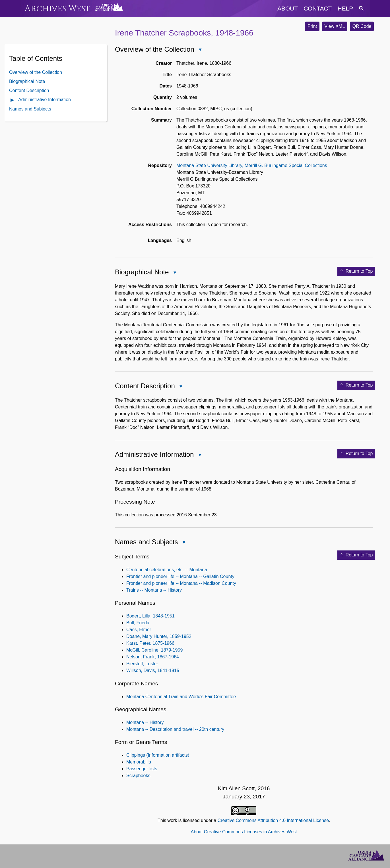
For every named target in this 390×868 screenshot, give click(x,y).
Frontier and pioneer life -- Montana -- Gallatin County (180, 576)
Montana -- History (145, 722)
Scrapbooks (138, 776)
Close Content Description (181, 387)
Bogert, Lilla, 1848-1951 (150, 616)
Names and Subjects (30, 109)
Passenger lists (142, 769)
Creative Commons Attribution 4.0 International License (273, 820)
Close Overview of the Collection (200, 50)
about (288, 8)
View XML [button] (335, 26)
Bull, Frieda (138, 623)
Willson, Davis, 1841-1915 (153, 670)
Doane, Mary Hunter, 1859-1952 (159, 636)
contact (318, 8)
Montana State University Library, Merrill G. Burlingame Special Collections (252, 165)
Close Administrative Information (199, 455)
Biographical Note (27, 81)
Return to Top (356, 272)
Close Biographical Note (174, 273)
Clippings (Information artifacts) (158, 755)
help (345, 8)
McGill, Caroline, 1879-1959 (154, 650)
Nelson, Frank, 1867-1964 (153, 657)
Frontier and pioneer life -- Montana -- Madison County (181, 583)
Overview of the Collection (36, 72)
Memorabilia (139, 762)
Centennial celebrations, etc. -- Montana (167, 570)
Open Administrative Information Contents (13, 100)
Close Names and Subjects (183, 543)
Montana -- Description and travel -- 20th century (175, 729)
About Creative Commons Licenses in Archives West (244, 832)
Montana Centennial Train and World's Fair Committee (181, 697)
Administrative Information (45, 100)
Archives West (57, 9)
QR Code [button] (362, 26)
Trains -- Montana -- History (154, 590)
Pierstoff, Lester (142, 664)
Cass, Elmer (139, 630)
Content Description (29, 90)
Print (312, 26)
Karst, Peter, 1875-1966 (150, 643)
